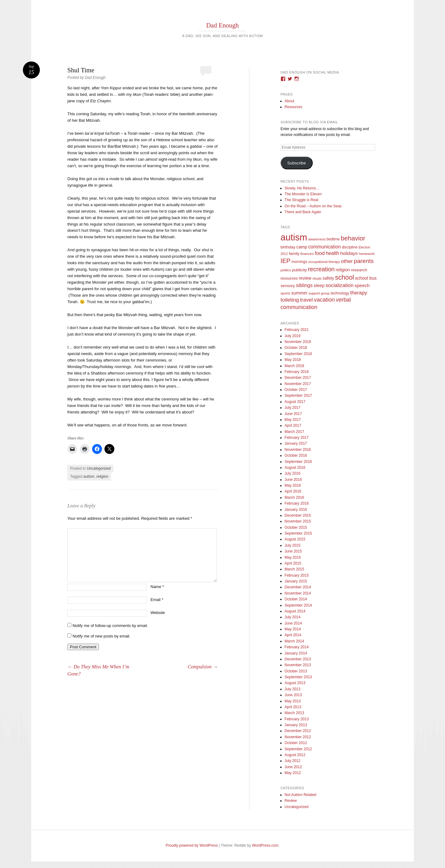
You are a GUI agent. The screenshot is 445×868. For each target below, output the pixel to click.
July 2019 (292, 336)
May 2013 (293, 701)
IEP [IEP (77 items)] (286, 261)
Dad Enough (222, 25)
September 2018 (298, 354)
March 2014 (294, 641)
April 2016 (293, 491)
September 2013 (298, 677)
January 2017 (296, 443)
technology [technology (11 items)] (340, 293)
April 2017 (293, 426)
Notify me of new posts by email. (102, 636)
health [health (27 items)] (332, 253)
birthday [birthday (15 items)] (288, 247)
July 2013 (292, 689)
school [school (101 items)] (344, 277)
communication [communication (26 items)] (324, 247)
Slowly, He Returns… (302, 188)
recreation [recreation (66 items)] (321, 269)
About (289, 101)
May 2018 (293, 360)
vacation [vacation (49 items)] (324, 300)
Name (157, 587)
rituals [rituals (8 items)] (317, 278)
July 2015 (292, 545)
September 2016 (298, 462)
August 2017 (295, 402)
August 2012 (295, 755)
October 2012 (296, 743)
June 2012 (293, 767)
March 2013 (294, 713)
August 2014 (295, 611)
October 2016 (296, 455)
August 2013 (295, 683)
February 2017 (297, 438)
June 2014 (293, 623)
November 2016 (298, 450)
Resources (293, 107)
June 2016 (293, 480)
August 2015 (295, 539)
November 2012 (298, 737)
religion (102, 476)
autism (89, 476)
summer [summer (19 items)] (299, 293)
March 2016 (294, 498)
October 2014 (296, 599)
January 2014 (296, 653)
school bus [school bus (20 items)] (366, 278)
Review (291, 801)
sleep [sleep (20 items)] (319, 286)
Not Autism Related (301, 795)
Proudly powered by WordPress (192, 845)
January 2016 (296, 510)
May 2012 (293, 773)
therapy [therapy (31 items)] (359, 293)
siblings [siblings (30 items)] (304, 285)
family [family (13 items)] (294, 254)
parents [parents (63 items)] (364, 261)
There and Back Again (303, 212)
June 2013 (293, 695)
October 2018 (296, 348)
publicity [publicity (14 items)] (299, 270)
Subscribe (297, 163)
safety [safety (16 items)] (328, 278)
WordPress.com (265, 845)
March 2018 (294, 366)
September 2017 (298, 396)
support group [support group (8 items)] (319, 293)
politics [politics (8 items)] (286, 270)
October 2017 (296, 390)
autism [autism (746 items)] (294, 237)
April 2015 (293, 563)
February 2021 (297, 330)
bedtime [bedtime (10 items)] (333, 239)
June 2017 (293, 414)
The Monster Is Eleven (303, 194)
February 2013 (297, 719)
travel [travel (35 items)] (306, 300)
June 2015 (293, 551)
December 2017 (298, 378)
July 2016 (292, 473)
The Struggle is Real (301, 200)
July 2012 (292, 761)
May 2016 (293, 485)
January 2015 (296, 581)
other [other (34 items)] (347, 261)
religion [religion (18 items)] (343, 270)
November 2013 (298, 665)
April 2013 (293, 707)
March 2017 (294, 432)
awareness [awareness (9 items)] (317, 239)
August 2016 (295, 468)
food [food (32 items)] (320, 253)
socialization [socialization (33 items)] (339, 285)
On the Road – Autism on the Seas (313, 206)
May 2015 (293, 557)
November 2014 (298, 593)
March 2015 (294, 569)
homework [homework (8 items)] (367, 254)
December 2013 (298, 659)
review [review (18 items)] (305, 278)
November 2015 (298, 521)
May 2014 (293, 629)
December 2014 (298, 587)
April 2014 (293, 635)
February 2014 (297, 647)
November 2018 (298, 342)
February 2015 (297, 575)
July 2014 (292, 617)
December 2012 (298, 731)
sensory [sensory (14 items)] (288, 286)
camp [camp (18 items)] (302, 247)
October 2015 (296, 527)
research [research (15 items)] (359, 270)
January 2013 (296, 725)
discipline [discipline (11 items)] (350, 247)
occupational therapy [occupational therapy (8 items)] (324, 262)
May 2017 (293, 420)
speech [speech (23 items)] (362, 285)
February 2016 (297, 503)
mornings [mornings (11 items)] (299, 262)
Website (158, 613)
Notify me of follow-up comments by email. (110, 626)
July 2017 (292, 408)
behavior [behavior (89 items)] (353, 238)
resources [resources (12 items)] (289, 278)
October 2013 (296, 671)
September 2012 (298, 749)
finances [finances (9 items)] (307, 254)
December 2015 (298, 515)
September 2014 (298, 605)
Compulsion (203, 667)
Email (157, 600)
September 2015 (298, 533)
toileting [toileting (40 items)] (290, 300)
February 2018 (297, 372)
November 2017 (298, 384)
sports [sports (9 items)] (286, 293)
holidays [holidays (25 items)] (349, 253)
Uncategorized (98, 468)
